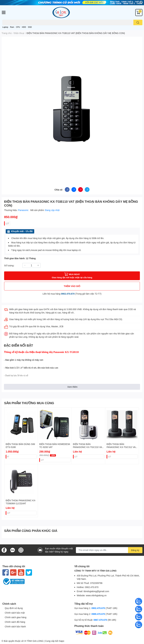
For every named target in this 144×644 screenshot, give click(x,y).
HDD (24, 27)
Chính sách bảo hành (15, 626)
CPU (18, 27)
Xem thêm (72, 387)
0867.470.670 (101, 620)
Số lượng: (9, 265)
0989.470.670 (99, 614)
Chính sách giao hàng (16, 617)
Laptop (5, 27)
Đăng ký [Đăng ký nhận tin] (135, 550)
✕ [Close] (141, 2)
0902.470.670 (68, 294)
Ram (12, 27)
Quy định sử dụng (14, 608)
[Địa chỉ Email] (109, 550)
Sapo (62, 641)
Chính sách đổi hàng (15, 622)
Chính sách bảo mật (15, 613)
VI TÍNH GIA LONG (34, 641)
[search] (138, 22)
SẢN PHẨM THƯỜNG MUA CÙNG (29, 403)
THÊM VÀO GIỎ (72, 286)
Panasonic (24, 210)
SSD (30, 27)
